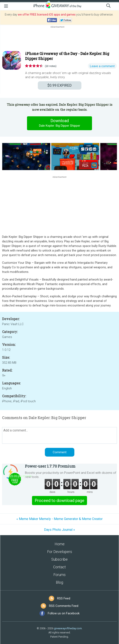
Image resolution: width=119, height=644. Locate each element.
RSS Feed (64, 598)
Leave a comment (102, 66)
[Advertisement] (59, 39)
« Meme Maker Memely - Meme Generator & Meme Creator (59, 519)
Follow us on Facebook (64, 613)
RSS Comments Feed (64, 606)
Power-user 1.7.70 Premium (50, 466)
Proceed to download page (59, 501)
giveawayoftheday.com (68, 628)
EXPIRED (59, 85)
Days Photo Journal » (59, 530)
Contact (59, 567)
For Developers (60, 552)
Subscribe (59, 559)
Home (60, 544)
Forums (59, 575)
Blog (59, 582)
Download (60, 123)
